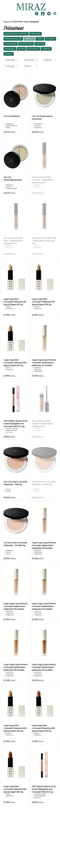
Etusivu (6, 22)
